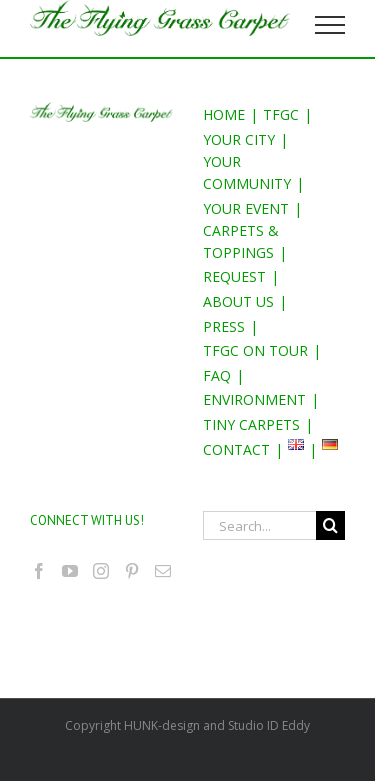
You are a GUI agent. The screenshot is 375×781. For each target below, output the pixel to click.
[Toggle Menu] (330, 25)
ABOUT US (238, 301)
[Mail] (163, 571)
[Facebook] (39, 571)
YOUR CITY (239, 139)
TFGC (281, 114)
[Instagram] (101, 571)
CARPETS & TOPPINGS (241, 241)
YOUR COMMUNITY (247, 172)
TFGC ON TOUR (255, 350)
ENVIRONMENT (254, 399)
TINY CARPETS (251, 424)
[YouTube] (70, 571)
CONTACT (236, 449)
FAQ (217, 375)
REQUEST (234, 276)
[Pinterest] (132, 571)
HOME (224, 114)
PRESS (224, 326)
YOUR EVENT (246, 208)
